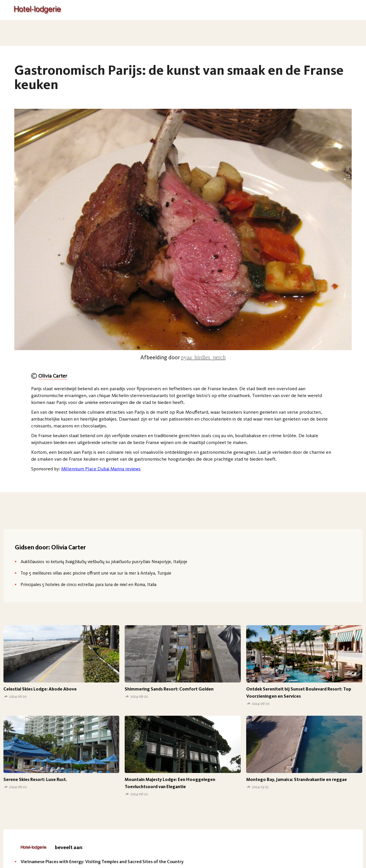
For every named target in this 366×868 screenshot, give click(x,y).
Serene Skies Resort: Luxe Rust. (35, 779)
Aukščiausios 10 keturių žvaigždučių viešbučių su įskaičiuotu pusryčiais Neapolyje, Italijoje (104, 562)
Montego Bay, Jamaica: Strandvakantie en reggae (297, 779)
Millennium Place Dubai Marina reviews (101, 469)
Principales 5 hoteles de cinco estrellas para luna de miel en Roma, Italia (88, 584)
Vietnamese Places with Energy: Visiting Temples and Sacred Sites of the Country (102, 862)
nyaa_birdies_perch (203, 357)
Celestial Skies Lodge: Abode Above (40, 689)
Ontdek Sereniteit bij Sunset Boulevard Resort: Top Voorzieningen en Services (299, 693)
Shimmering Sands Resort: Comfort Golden (169, 689)
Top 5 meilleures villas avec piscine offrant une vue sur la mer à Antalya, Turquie (96, 573)
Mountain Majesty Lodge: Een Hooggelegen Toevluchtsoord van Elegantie (170, 783)
